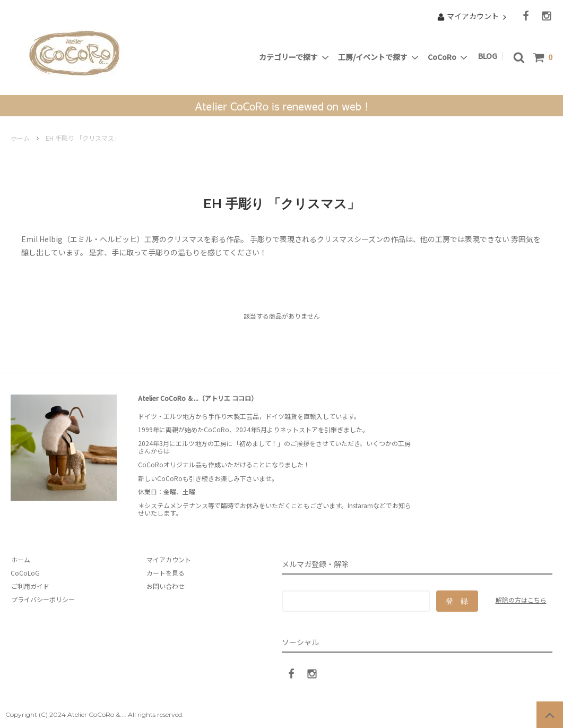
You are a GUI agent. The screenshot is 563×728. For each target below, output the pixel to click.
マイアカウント (473, 16)
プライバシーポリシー (42, 599)
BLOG (489, 56)
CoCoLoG (25, 573)
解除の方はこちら (521, 600)
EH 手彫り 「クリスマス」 (83, 138)
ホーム (20, 138)
